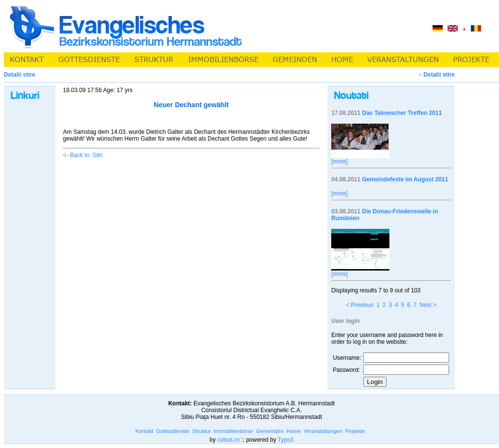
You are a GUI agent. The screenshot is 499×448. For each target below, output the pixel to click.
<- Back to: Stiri (83, 155)
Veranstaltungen (323, 431)
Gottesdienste (173, 431)
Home (294, 431)
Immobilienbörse (233, 431)
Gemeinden (270, 431)
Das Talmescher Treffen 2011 (402, 113)
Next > (428, 305)
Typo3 (286, 440)
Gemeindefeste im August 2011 (405, 179)
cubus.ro (228, 440)
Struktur (201, 431)
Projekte (355, 431)
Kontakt (144, 431)
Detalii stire (439, 75)
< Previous (360, 305)
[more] (339, 161)
